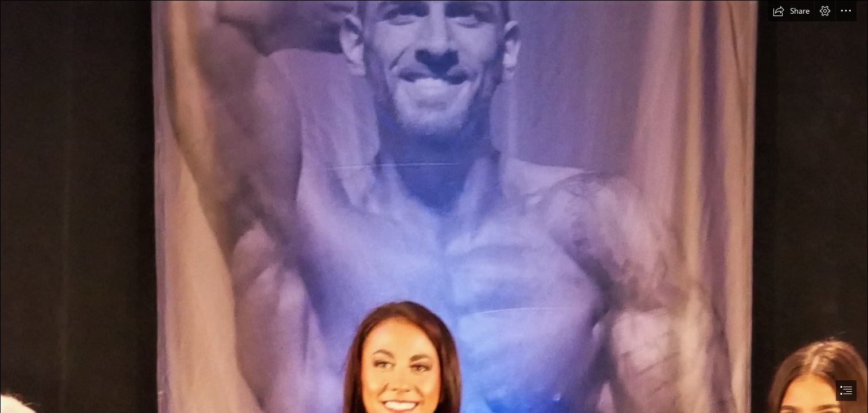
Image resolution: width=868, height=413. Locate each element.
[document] (434, 206)
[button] (791, 11)
